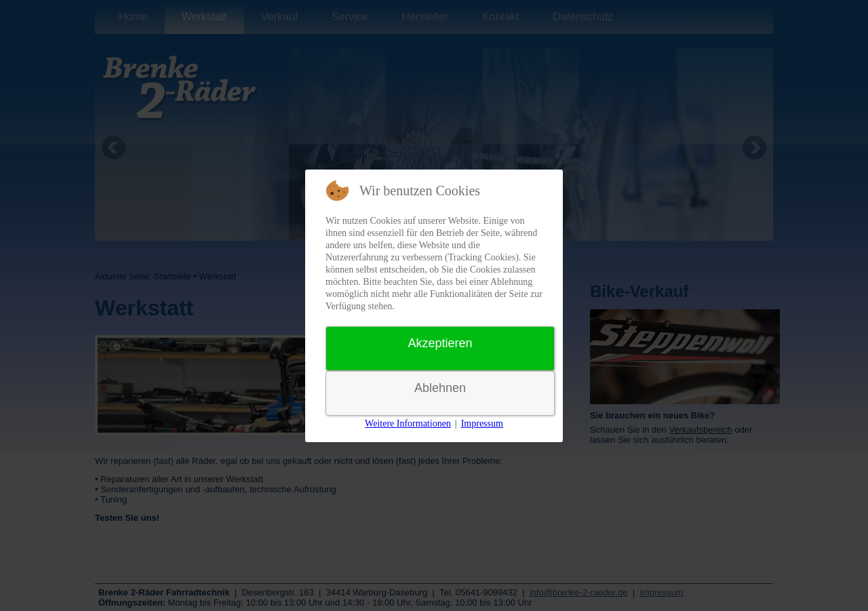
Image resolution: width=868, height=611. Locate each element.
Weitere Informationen (408, 423)
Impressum (482, 423)
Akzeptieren (440, 343)
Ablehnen (440, 388)
